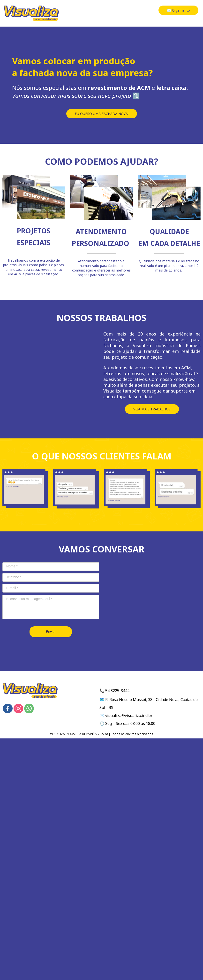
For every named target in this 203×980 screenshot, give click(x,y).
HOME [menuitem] (108, 11)
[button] (178, 10)
